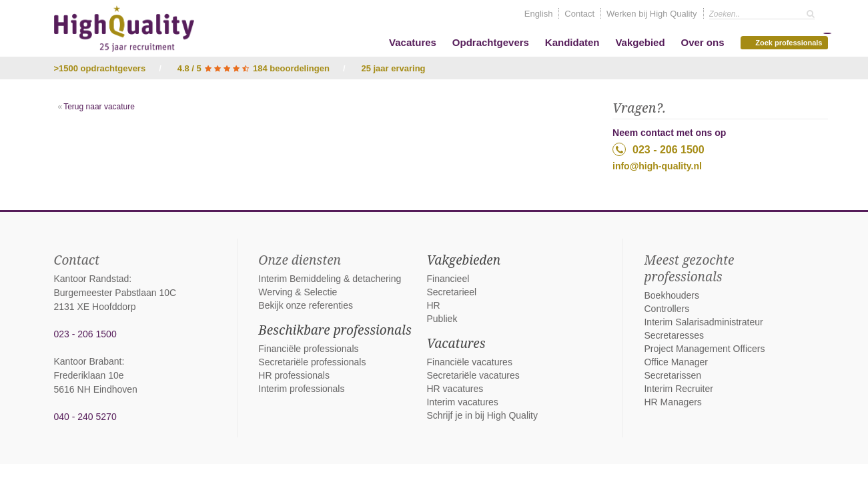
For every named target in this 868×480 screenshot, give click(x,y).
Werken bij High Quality (652, 14)
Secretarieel (451, 292)
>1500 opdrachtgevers (100, 68)
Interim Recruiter (678, 389)
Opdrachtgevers (491, 42)
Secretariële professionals (312, 362)
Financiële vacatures (469, 362)
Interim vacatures (462, 402)
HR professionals (294, 375)
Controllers (667, 309)
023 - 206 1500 (659, 149)
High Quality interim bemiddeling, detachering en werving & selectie (124, 29)
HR (433, 305)
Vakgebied (640, 42)
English (539, 14)
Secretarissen (673, 375)
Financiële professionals (308, 349)
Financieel (448, 279)
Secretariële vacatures (473, 375)
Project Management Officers (704, 349)
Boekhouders (672, 295)
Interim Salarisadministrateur (703, 322)
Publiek (442, 319)
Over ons (702, 42)
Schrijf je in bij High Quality (482, 415)
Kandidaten (572, 42)
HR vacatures (455, 389)
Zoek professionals (786, 41)
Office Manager (676, 362)
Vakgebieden (463, 260)
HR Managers (673, 402)
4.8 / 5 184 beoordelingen (254, 68)
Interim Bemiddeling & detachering (330, 279)
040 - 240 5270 (85, 417)
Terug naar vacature (99, 107)
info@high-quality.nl (657, 166)
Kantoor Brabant (88, 361)
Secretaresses (674, 335)
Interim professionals (301, 389)
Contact (579, 14)
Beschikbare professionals (335, 330)
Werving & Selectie (298, 292)
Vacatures (413, 42)
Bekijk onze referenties (306, 305)
